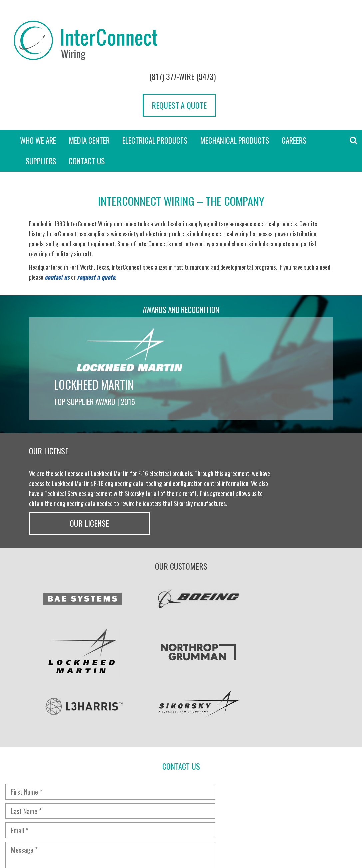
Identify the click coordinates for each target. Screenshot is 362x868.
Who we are (38, 91)
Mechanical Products (235, 91)
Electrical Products (155, 91)
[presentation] (56, 704)
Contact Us (87, 112)
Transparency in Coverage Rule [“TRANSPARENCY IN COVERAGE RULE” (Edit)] (130, 818)
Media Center (89, 91)
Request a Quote (320, 48)
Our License (299, 393)
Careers (294, 91)
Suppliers (41, 112)
